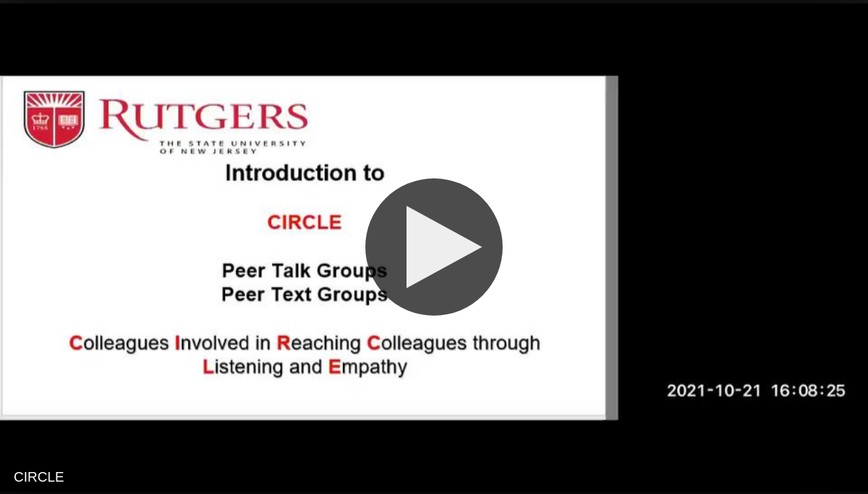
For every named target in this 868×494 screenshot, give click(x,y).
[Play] (434, 247)
